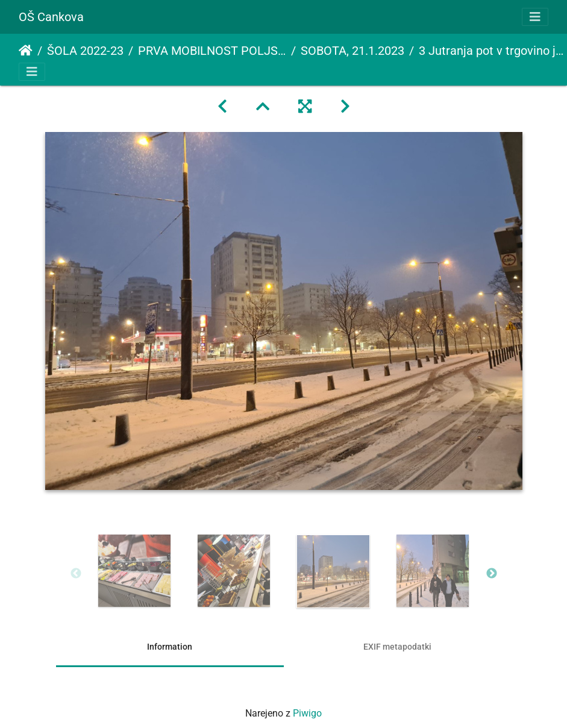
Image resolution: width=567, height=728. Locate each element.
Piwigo (307, 713)
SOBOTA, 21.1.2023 (352, 51)
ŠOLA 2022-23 (85, 51)
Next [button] (492, 574)
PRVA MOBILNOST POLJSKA (212, 51)
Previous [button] (76, 574)
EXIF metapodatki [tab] (397, 647)
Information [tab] (170, 647)
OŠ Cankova (51, 17)
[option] (135, 571)
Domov (26, 51)
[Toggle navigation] (535, 17)
